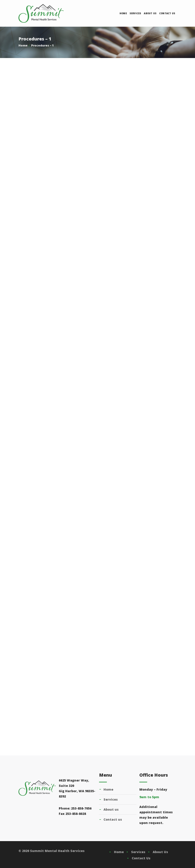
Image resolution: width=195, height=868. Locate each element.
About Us (150, 13)
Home (123, 13)
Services (135, 13)
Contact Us (167, 13)
